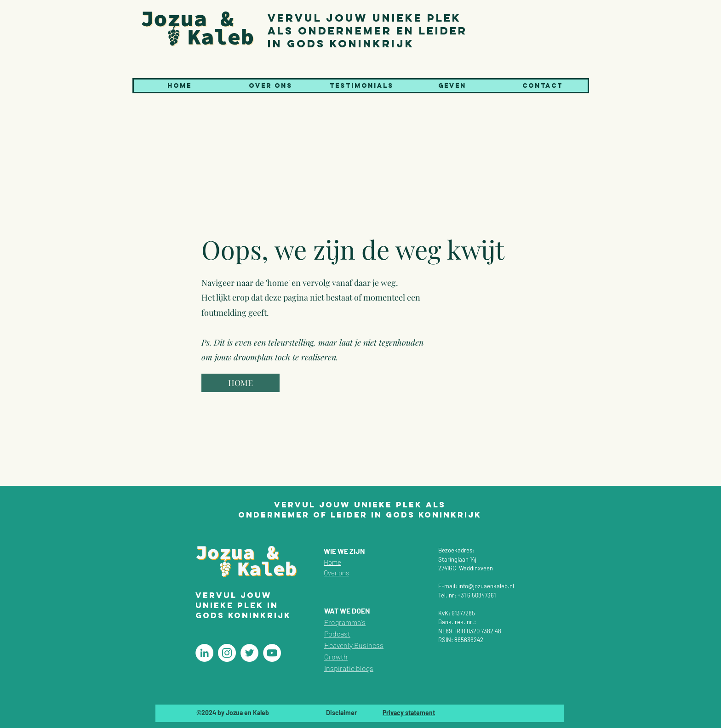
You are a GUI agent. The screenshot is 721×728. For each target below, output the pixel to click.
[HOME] (240, 383)
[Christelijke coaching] (204, 653)
